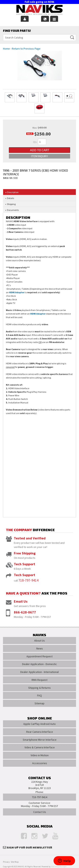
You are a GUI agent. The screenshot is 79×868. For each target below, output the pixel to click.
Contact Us (40, 812)
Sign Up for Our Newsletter (29, 847)
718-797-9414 (28, 580)
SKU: (6, 178)
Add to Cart (40, 150)
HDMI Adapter (17, 292)
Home (6, 49)
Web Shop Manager (59, 867)
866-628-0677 (25, 612)
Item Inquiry (39, 156)
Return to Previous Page (26, 49)
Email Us (21, 601)
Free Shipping (25, 553)
